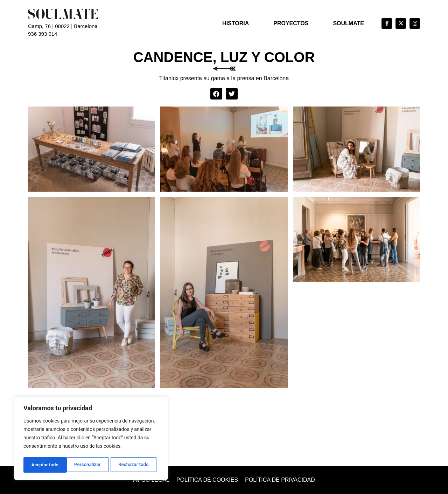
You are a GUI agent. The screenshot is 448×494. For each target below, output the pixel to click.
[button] (216, 94)
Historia (236, 23)
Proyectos (291, 23)
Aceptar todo (137, 465)
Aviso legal (151, 480)
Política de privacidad (280, 480)
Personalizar (44, 465)
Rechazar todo (91, 465)
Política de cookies (207, 480)
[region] (91, 439)
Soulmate (348, 23)
